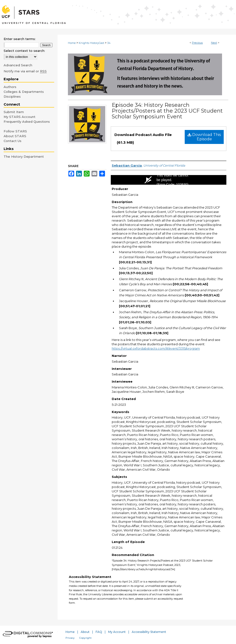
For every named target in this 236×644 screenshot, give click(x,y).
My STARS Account (20, 117)
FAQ (99, 632)
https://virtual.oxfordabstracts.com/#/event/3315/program (156, 348)
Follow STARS (15, 131)
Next (214, 43)
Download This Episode (204, 137)
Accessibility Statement (149, 632)
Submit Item (14, 112)
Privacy (70, 638)
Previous (197, 43)
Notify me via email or (25, 71)
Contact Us (13, 141)
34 (109, 43)
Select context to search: (24, 51)
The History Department (24, 156)
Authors (10, 87)
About (85, 632)
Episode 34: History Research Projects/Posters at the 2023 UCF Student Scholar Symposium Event (167, 111)
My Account (117, 632)
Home (72, 43)
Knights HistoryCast (91, 43)
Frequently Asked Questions (27, 122)
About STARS (15, 136)
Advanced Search (18, 65)
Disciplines (12, 96)
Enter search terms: (20, 39)
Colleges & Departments (24, 92)
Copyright (85, 638)
